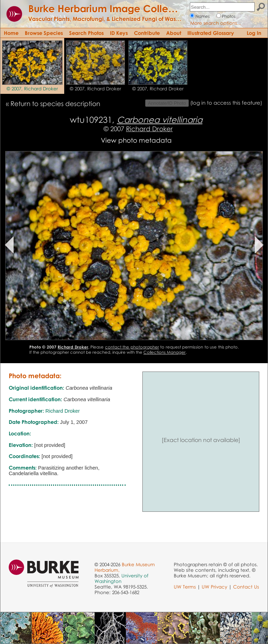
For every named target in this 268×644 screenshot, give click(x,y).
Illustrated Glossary (211, 33)
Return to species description (55, 103)
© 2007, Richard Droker (32, 89)
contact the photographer (132, 347)
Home (11, 33)
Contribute (147, 33)
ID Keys (119, 33)
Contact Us (246, 587)
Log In (254, 33)
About (174, 33)
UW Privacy (214, 587)
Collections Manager (165, 352)
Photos (229, 16)
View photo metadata (136, 140)
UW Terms (185, 587)
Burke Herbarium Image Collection (110, 8)
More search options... (216, 23)
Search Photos (86, 33)
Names (203, 16)
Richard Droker (149, 129)
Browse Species (44, 33)
